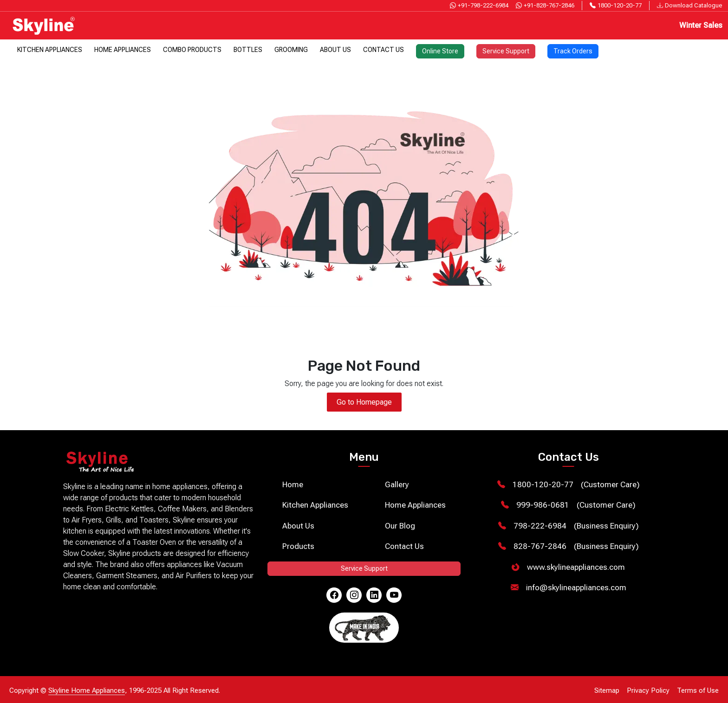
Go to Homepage (364, 402)
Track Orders (573, 51)
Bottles (248, 50)
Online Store (440, 51)
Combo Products (192, 50)
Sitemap (607, 690)
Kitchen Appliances (50, 50)
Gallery (397, 484)
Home (293, 484)
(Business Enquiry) (569, 526)
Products (298, 546)
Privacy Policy (648, 690)
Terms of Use (698, 690)
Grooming (291, 50)
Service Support (506, 51)
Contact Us (383, 50)
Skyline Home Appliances (87, 690)
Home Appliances (123, 50)
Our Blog (400, 526)
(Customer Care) (569, 485)
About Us (335, 50)
